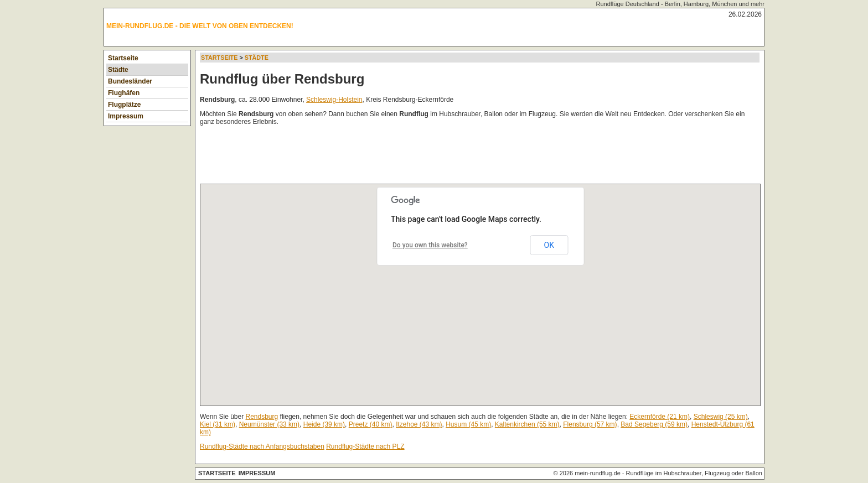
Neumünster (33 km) (269, 424)
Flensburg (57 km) (590, 424)
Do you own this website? (430, 245)
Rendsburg (262, 417)
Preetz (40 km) (371, 424)
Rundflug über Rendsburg (282, 79)
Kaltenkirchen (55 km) (527, 424)
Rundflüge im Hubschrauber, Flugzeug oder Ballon (694, 473)
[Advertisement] (401, 157)
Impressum (126, 116)
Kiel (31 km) (218, 424)
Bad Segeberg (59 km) (654, 424)
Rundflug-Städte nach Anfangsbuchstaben (262, 446)
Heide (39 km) (324, 424)
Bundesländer (130, 81)
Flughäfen (124, 93)
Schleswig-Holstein (334, 100)
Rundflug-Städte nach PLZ (365, 446)
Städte (118, 70)
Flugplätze (124, 105)
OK (549, 245)
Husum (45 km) (468, 424)
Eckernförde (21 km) (660, 417)
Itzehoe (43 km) (419, 424)
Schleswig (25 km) (721, 417)
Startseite (123, 58)
